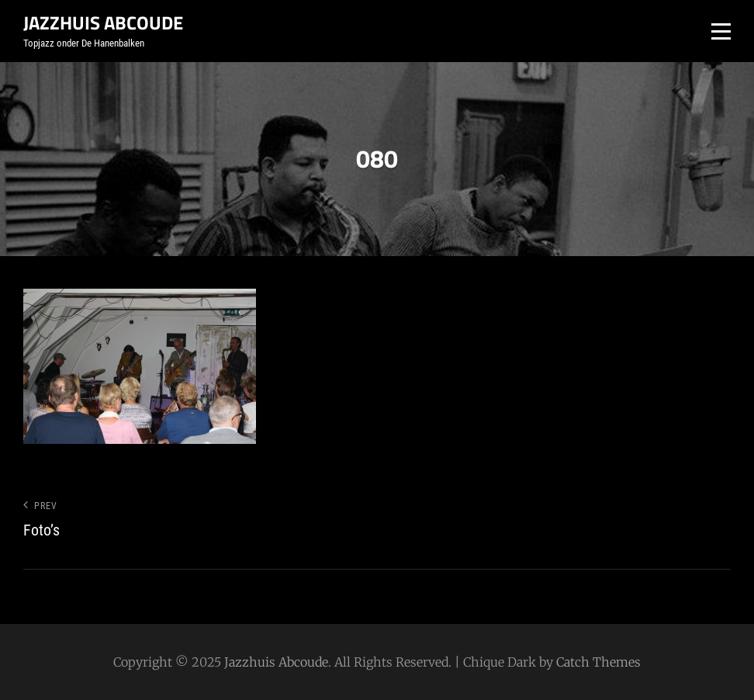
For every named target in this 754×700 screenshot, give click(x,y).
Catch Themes (598, 662)
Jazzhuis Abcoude (103, 23)
